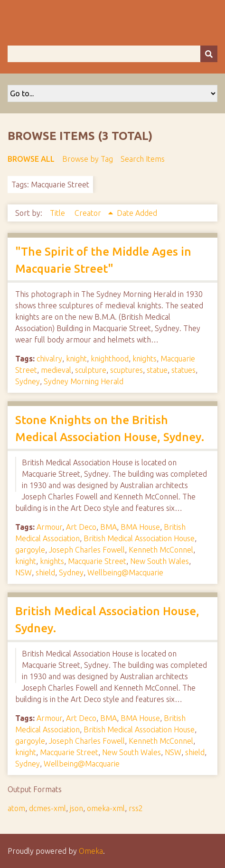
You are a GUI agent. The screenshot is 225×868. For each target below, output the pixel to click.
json (76, 808)
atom (16, 808)
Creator (89, 213)
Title (58, 213)
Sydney (28, 381)
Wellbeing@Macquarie (125, 573)
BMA (108, 527)
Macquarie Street (97, 561)
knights (145, 359)
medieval (56, 370)
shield (45, 573)
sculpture (91, 370)
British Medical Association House (139, 538)
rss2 (136, 808)
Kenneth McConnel (161, 550)
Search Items (143, 159)
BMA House (140, 527)
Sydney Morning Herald (84, 381)
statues (183, 370)
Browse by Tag (88, 159)
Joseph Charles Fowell (87, 550)
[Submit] (209, 54)
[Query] (112, 54)
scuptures (127, 370)
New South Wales (159, 561)
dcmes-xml (47, 808)
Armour (49, 527)
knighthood (110, 359)
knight (76, 359)
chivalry (49, 359)
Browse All (31, 159)
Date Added (137, 213)
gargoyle (30, 550)
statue (157, 370)
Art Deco (81, 527)
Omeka (91, 851)
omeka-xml (106, 808)
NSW (23, 573)
